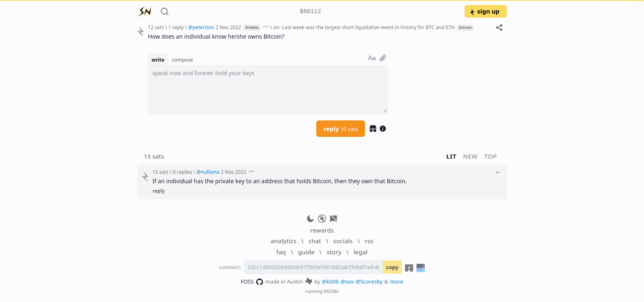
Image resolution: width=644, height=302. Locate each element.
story (334, 252)
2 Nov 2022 (228, 27)
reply (341, 129)
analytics (283, 241)
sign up (484, 11)
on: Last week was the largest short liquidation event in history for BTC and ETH (364, 27)
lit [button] (452, 156)
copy (392, 267)
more (397, 281)
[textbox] (324, 36)
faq (281, 252)
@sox (347, 281)
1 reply (176, 27)
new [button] (471, 156)
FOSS (252, 282)
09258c (331, 291)
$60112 (310, 12)
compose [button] (182, 60)
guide (306, 252)
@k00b (331, 281)
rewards (322, 230)
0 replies (183, 172)
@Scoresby (369, 281)
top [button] (491, 156)
